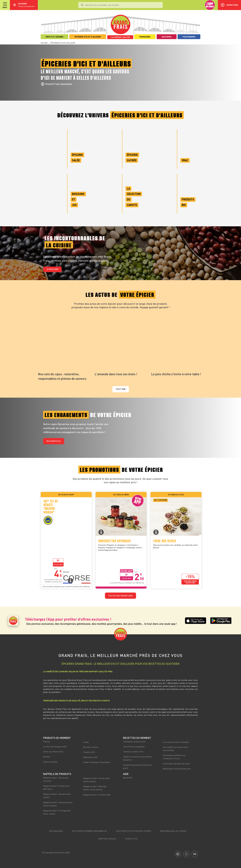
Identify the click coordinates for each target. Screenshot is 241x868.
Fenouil (47, 741)
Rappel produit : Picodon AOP (97, 795)
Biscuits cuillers (91, 747)
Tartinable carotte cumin (134, 741)
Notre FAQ (128, 778)
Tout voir (121, 389)
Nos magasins (56, 831)
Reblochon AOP (90, 757)
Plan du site (131, 839)
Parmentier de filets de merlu (176, 764)
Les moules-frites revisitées (176, 742)
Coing (86, 742)
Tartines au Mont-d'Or (133, 751)
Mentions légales (107, 839)
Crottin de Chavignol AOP (55, 746)
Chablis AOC (89, 752)
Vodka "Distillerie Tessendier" (97, 762)
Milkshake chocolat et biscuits (177, 769)
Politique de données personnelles (89, 831)
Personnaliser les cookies (173, 831)
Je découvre (52, 269)
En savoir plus (54, 441)
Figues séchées (50, 762)
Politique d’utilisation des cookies (134, 831)
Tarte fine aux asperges (134, 746)
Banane (47, 757)
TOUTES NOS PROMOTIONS (120, 596)
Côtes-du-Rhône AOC (53, 751)
